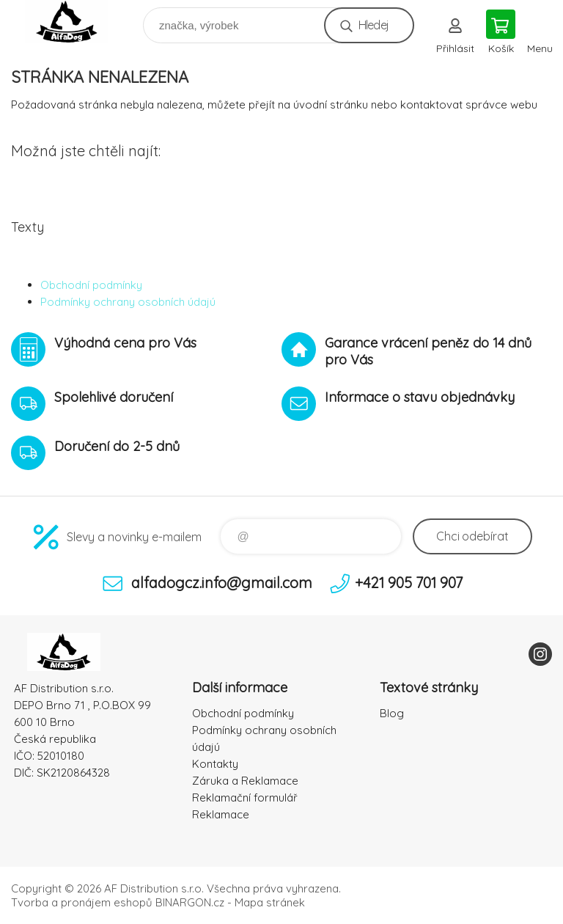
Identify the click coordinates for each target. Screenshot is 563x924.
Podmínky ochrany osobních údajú (128, 302)
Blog (392, 713)
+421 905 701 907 (409, 583)
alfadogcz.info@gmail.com (222, 583)
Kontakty (215, 764)
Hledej (374, 25)
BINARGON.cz (190, 902)
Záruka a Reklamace (245, 781)
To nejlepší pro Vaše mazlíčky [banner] (76, 22)
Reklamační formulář (245, 797)
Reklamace (221, 814)
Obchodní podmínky (91, 285)
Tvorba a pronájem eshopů (82, 902)
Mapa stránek (270, 902)
